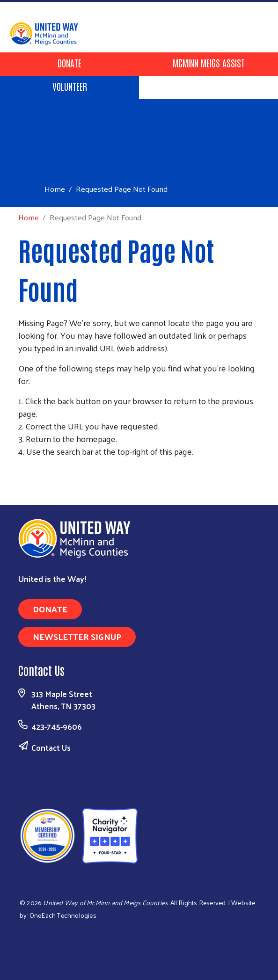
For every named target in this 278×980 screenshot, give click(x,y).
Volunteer (70, 86)
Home (55, 189)
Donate (69, 63)
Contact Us (51, 748)
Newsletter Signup (77, 636)
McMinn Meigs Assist (209, 63)
